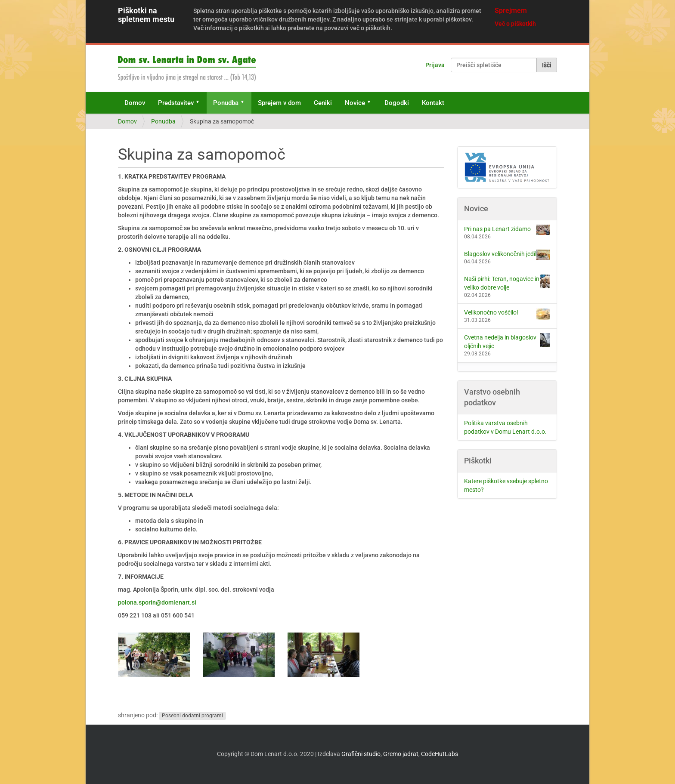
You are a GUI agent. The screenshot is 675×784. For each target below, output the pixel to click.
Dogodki (397, 103)
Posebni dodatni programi (192, 716)
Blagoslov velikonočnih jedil (507, 255)
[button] (201, 103)
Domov (135, 103)
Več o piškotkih (515, 24)
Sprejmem (511, 11)
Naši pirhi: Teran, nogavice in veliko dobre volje (507, 283)
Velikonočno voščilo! (507, 314)
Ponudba (226, 103)
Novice (355, 103)
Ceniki (323, 103)
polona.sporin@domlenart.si (157, 602)
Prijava (435, 65)
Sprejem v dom (279, 103)
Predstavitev (176, 103)
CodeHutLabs (440, 754)
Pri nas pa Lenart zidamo (507, 230)
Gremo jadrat (401, 754)
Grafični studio (361, 754)
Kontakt (433, 103)
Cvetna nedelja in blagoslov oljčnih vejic (507, 341)
